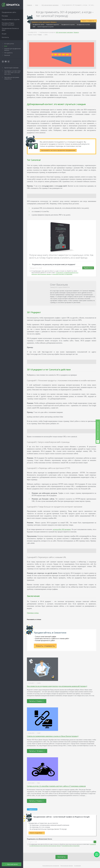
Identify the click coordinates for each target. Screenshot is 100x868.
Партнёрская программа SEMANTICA (12, 78)
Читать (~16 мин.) (37, 751)
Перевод (76, 32)
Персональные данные (67, 866)
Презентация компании (11, 68)
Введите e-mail (36, 268)
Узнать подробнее (37, 833)
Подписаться (88, 268)
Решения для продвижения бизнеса (12, 49)
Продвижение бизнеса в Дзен (10, 29)
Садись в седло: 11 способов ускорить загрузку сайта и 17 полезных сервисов (56, 786)
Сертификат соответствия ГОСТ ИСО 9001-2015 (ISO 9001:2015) (12, 73)
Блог (6, 46)
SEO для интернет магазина (64, 32)
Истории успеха (9, 44)
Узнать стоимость (45, 646)
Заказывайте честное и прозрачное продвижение (58, 150)
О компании (77, 866)
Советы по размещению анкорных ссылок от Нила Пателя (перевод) (53, 736)
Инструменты (8, 53)
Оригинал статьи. (33, 613)
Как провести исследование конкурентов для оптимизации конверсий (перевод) (57, 686)
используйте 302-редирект (62, 529)
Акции (4, 34)
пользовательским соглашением (62, 274)
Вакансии (7, 55)
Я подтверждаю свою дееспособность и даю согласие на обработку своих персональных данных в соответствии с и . (55, 273)
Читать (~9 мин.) (36, 701)
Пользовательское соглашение (51, 866)
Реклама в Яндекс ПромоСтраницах (8, 24)
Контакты (62, 857)
